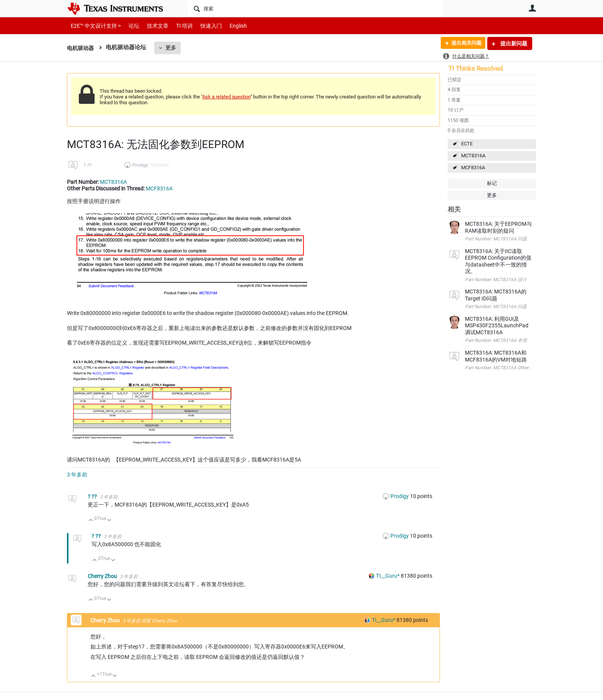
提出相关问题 (464, 43)
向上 (91, 521)
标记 (492, 183)
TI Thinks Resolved (476, 68)
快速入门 (203, 26)
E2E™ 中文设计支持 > (94, 26)
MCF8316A (473, 167)
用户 (532, 8)
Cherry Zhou (103, 576)
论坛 (130, 26)
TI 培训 (178, 26)
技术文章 (152, 26)
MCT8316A (473, 156)
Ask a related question (226, 97)
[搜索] (315, 8)
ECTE (467, 144)
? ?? (87, 165)
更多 (173, 48)
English (229, 26)
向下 (109, 521)
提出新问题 (513, 43)
